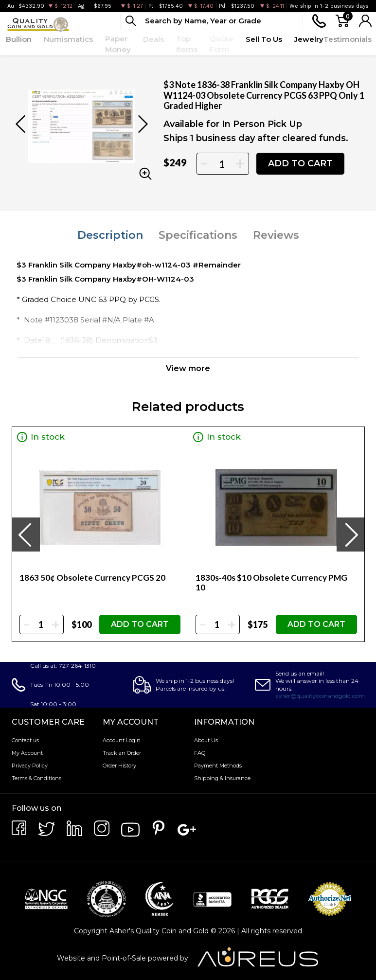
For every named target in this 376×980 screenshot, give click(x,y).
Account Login (122, 740)
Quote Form (222, 44)
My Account (27, 753)
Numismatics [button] (68, 39)
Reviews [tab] (276, 235)
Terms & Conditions (36, 778)
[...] (211, 21)
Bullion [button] (19, 39)
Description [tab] (110, 235)
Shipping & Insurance (222, 778)
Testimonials (348, 39)
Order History (119, 766)
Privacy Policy (30, 766)
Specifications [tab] (198, 235)
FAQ (200, 753)
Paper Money (118, 44)
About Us (206, 740)
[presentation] (26, 535)
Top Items (187, 44)
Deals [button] (153, 39)
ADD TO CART (300, 163)
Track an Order (122, 753)
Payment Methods (218, 766)
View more (188, 368)
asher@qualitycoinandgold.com (320, 696)
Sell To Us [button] (264, 39)
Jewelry (309, 39)
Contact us (25, 740)
